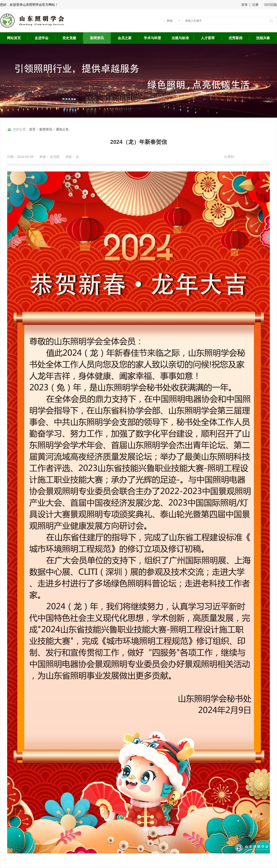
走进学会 (42, 38)
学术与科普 (152, 38)
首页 (32, 129)
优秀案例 (235, 38)
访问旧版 (271, 5)
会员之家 (125, 38)
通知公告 (62, 129)
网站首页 (14, 38)
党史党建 (69, 38)
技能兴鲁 (263, 38)
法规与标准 (180, 38)
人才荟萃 (208, 38)
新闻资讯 (97, 38)
